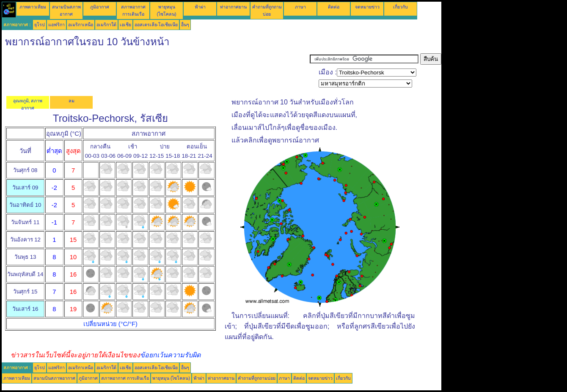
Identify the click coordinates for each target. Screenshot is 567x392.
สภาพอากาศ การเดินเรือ (125, 378)
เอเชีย (125, 25)
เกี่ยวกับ (400, 7)
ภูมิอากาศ (100, 7)
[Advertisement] (156, 72)
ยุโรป (40, 25)
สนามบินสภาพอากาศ (54, 378)
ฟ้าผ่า (200, 7)
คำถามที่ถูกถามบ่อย (257, 378)
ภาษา (300, 7)
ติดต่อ (334, 7)
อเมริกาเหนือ (81, 25)
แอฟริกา (56, 25)
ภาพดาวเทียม (33, 7)
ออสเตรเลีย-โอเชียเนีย (156, 25)
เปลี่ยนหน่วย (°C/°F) (110, 324)
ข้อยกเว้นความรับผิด (170, 355)
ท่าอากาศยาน (233, 7)
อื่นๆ (185, 25)
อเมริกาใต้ (106, 25)
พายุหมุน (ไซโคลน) (171, 378)
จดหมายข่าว (367, 7)
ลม (72, 101)
